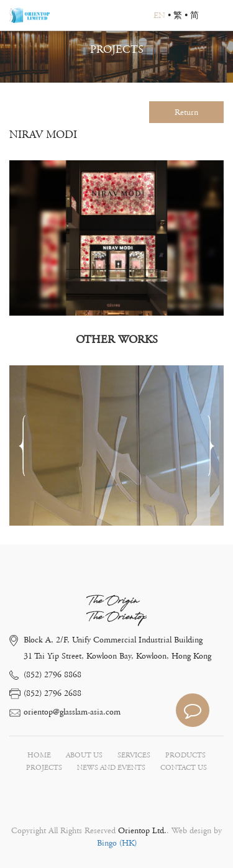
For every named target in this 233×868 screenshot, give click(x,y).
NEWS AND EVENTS (111, 768)
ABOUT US (84, 755)
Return (186, 112)
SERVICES (134, 755)
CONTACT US (184, 768)
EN (159, 16)
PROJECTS (44, 768)
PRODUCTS (185, 755)
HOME (39, 755)
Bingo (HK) (117, 843)
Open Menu (217, 16)
